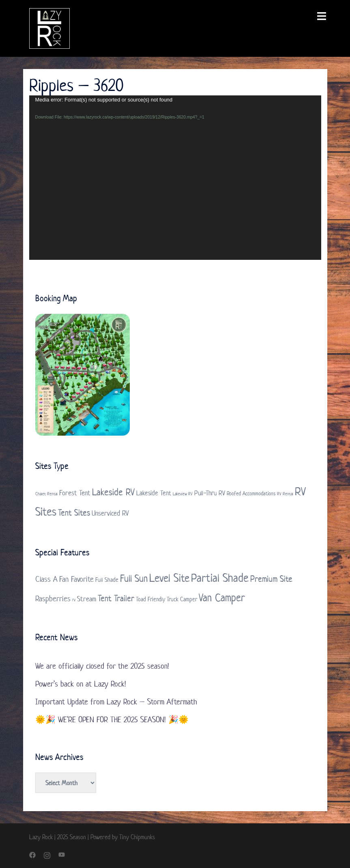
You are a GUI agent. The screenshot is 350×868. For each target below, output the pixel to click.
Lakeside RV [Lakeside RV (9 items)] (113, 492)
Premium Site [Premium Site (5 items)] (271, 579)
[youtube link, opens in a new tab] (62, 854)
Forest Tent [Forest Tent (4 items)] (75, 493)
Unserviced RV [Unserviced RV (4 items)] (110, 513)
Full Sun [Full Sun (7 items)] (134, 578)
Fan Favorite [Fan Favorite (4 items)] (76, 579)
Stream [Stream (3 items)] (87, 599)
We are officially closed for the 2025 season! (102, 666)
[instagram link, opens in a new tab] (47, 854)
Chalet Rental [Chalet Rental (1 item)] (46, 494)
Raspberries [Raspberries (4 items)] (53, 599)
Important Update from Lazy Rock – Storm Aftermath (116, 702)
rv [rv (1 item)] (74, 600)
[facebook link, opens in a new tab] (32, 854)
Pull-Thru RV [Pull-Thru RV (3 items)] (210, 493)
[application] (175, 178)
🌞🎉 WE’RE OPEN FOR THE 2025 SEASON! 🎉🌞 (112, 720)
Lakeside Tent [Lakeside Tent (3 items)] (154, 493)
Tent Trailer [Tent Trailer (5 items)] (116, 598)
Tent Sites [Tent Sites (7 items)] (74, 512)
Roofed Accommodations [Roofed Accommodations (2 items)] (251, 493)
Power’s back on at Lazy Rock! (81, 684)
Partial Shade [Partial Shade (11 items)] (220, 578)
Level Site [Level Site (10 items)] (169, 578)
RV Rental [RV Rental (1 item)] (285, 494)
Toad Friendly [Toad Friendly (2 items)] (150, 599)
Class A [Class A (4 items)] (46, 579)
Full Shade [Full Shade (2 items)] (107, 580)
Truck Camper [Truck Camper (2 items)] (182, 599)
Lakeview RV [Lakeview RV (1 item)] (183, 494)
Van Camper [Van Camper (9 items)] (222, 597)
